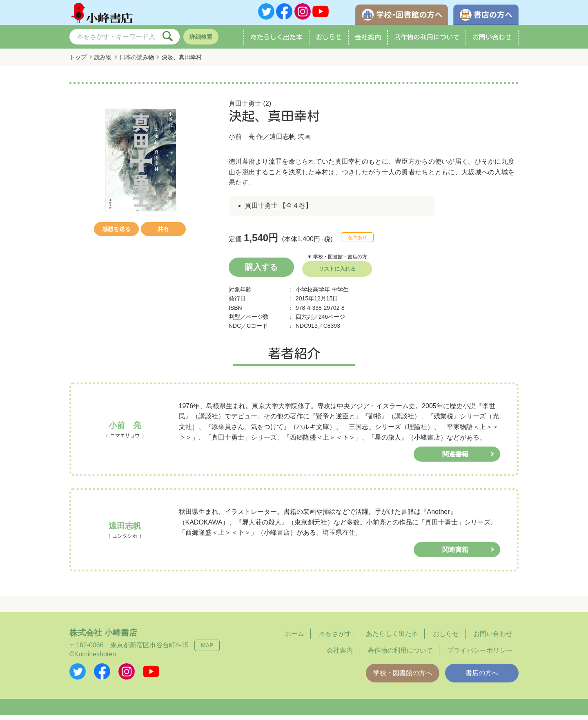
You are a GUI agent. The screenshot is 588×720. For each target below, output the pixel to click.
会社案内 (368, 42)
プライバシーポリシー (480, 655)
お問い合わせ (492, 42)
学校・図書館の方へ (403, 678)
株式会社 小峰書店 (103, 638)
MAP (207, 650)
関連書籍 (455, 459)
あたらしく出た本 (276, 42)
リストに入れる (337, 274)
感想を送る (116, 234)
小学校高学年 (313, 294)
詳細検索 (201, 42)
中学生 (340, 294)
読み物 (103, 62)
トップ (78, 62)
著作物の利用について (427, 42)
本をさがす (335, 639)
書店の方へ (482, 678)
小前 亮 (242, 142)
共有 (163, 234)
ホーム (294, 639)
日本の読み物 (137, 62)
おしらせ (329, 42)
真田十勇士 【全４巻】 (278, 211)
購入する (261, 272)
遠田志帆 (283, 142)
